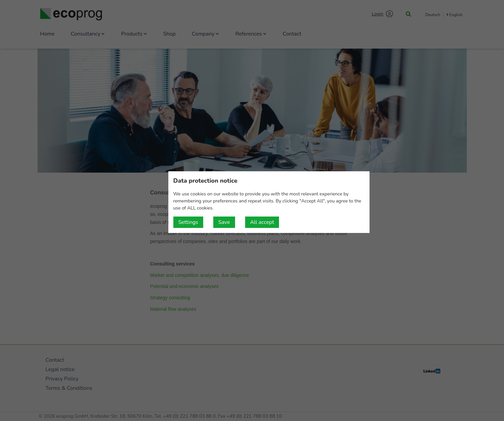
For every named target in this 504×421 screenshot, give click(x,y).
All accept (262, 222)
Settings (188, 222)
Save (224, 222)
